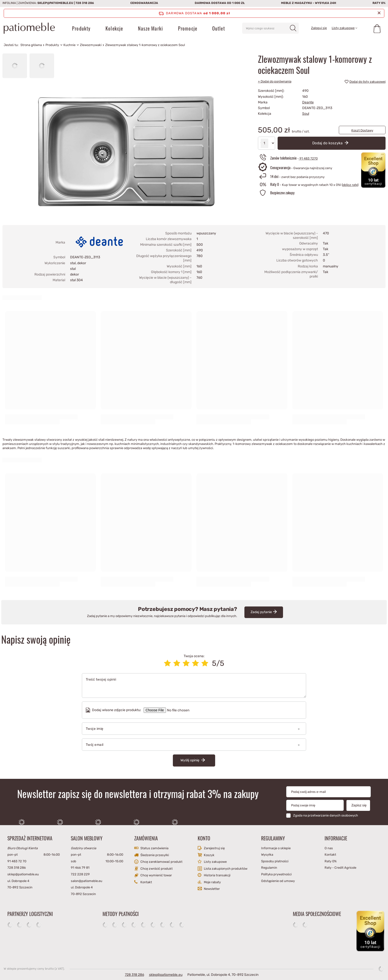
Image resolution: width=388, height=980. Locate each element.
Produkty (81, 28)
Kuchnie (69, 45)
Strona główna (31, 45)
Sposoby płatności (275, 861)
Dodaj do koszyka (328, 143)
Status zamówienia (154, 848)
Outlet (219, 28)
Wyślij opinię (190, 760)
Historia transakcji (217, 875)
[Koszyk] (377, 28)
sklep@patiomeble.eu (55, 3)
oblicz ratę (350, 185)
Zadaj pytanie (261, 612)
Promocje (188, 28)
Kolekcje (114, 28)
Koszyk (209, 855)
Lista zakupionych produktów (226, 869)
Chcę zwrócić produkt (157, 869)
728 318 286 (85, 3)
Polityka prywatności (276, 874)
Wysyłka (267, 855)
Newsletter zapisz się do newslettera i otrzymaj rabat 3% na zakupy (138, 794)
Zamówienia (146, 838)
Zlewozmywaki (91, 45)
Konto (204, 838)
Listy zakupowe (343, 28)
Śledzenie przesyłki (155, 855)
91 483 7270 (308, 158)
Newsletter (212, 889)
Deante (308, 102)
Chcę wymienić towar (156, 875)
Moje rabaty (212, 882)
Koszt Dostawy (362, 130)
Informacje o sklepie (276, 848)
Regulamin (269, 868)
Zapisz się (359, 805)
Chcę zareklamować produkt (161, 862)
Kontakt (146, 882)
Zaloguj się (319, 28)
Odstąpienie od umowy (278, 881)
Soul (306, 114)
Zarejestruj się (214, 848)
